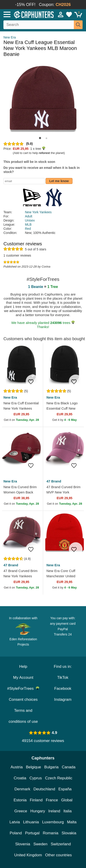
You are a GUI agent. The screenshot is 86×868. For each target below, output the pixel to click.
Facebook (63, 689)
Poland (16, 833)
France (52, 800)
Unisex (30, 220)
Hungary (38, 811)
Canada (69, 767)
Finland (36, 800)
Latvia (15, 822)
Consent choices (23, 700)
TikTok (63, 678)
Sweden (40, 844)
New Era (10, 37)
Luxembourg (53, 822)
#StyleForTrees (23, 689)
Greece (21, 811)
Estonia (20, 800)
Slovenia (23, 844)
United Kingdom (28, 855)
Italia (68, 811)
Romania (50, 833)
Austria (17, 767)
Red (28, 229)
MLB (28, 225)
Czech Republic (59, 778)
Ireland (54, 811)
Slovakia (69, 833)
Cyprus (36, 778)
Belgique (33, 767)
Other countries (58, 855)
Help (23, 667)
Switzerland (61, 844)
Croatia (20, 778)
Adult (29, 216)
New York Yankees (38, 212)
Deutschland (44, 789)
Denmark (22, 789)
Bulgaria (51, 767)
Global (67, 800)
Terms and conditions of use (23, 716)
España (65, 789)
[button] (40, 138)
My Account (23, 678)
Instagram (63, 700)
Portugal (32, 833)
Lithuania (31, 822)
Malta (72, 822)
